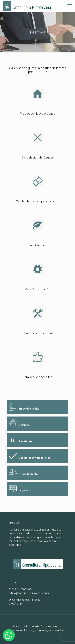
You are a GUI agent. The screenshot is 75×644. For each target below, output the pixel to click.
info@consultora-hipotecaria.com (30, 593)
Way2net (60, 630)
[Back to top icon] (37, 623)
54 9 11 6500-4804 (22, 589)
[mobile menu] (70, 6)
